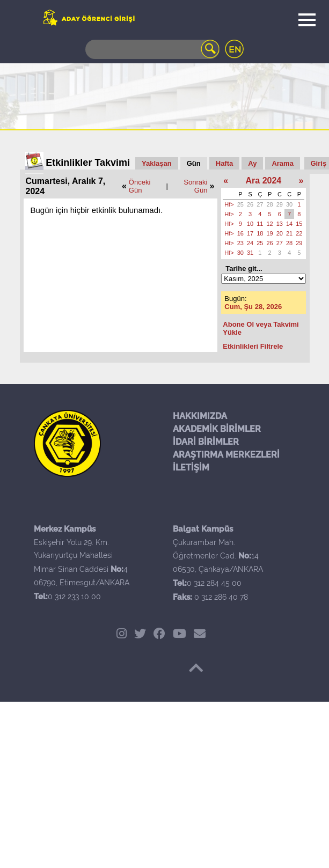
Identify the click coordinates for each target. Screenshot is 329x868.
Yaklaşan (157, 163)
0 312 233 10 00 (74, 597)
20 (280, 233)
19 (270, 233)
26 (250, 204)
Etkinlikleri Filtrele (253, 346)
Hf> (229, 204)
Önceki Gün (140, 186)
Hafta (225, 163)
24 (250, 243)
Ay (252, 163)
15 (299, 224)
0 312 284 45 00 (214, 583)
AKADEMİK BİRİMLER (217, 429)
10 (250, 224)
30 (289, 204)
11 (260, 224)
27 (260, 204)
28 (270, 204)
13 (280, 224)
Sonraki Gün (195, 186)
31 (250, 253)
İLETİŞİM (191, 468)
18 (260, 233)
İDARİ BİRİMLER (206, 442)
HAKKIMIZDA (200, 416)
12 (270, 224)
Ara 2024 (264, 181)
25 (240, 204)
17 (250, 233)
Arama (282, 163)
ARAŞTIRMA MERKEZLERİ (226, 455)
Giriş (319, 163)
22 (299, 233)
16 (240, 233)
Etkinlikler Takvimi (88, 163)
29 (280, 204)
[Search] (152, 49)
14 (289, 224)
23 (240, 243)
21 (289, 233)
